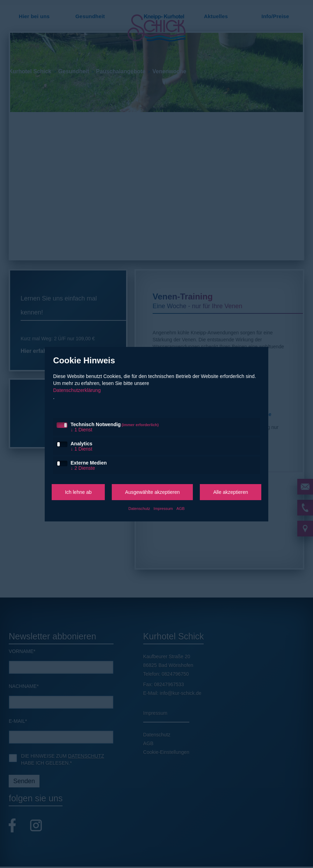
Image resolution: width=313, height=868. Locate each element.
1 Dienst (81, 430)
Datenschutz (139, 509)
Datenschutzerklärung (77, 390)
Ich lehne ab (78, 492)
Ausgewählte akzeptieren (152, 492)
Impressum (163, 509)
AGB (181, 509)
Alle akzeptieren (231, 492)
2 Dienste (83, 468)
